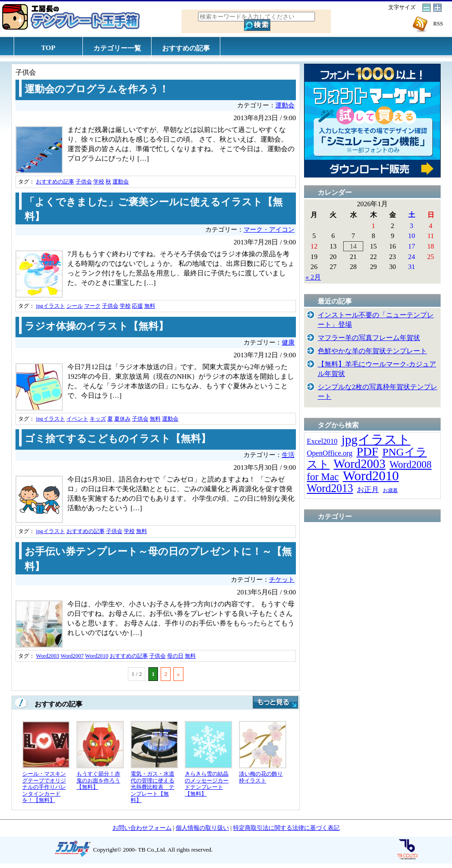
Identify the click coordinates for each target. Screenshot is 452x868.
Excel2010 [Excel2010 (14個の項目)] (322, 441)
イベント (77, 419)
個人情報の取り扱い (202, 828)
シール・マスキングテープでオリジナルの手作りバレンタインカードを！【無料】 (44, 787)
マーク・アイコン (269, 230)
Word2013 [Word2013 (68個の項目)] (330, 488)
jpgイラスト (51, 306)
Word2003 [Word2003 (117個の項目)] (360, 464)
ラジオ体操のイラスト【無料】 (96, 326)
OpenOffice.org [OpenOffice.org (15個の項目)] (330, 453)
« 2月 (313, 277)
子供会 (84, 182)
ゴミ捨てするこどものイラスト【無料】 (118, 439)
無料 (150, 306)
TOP (48, 48)
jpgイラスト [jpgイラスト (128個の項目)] (376, 439)
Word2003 (48, 656)
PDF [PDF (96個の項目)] (367, 452)
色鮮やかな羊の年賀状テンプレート (372, 351)
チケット (282, 580)
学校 (99, 182)
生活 (288, 455)
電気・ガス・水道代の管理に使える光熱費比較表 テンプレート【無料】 (152, 787)
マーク (92, 306)
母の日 (175, 656)
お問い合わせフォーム (142, 828)
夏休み (122, 419)
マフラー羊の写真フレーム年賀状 (369, 338)
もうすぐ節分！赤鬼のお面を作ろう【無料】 (98, 780)
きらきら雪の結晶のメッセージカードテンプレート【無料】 (207, 784)
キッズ (98, 419)
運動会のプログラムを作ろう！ (97, 89)
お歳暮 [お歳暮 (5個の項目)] (390, 490)
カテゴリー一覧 (117, 48)
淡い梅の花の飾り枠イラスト (261, 777)
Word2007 (72, 656)
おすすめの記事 (186, 48)
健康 (288, 343)
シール (75, 306)
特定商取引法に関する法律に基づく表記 (286, 828)
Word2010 (97, 656)
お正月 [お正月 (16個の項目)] (368, 490)
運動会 (285, 105)
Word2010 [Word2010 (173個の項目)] (371, 476)
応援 (137, 306)
